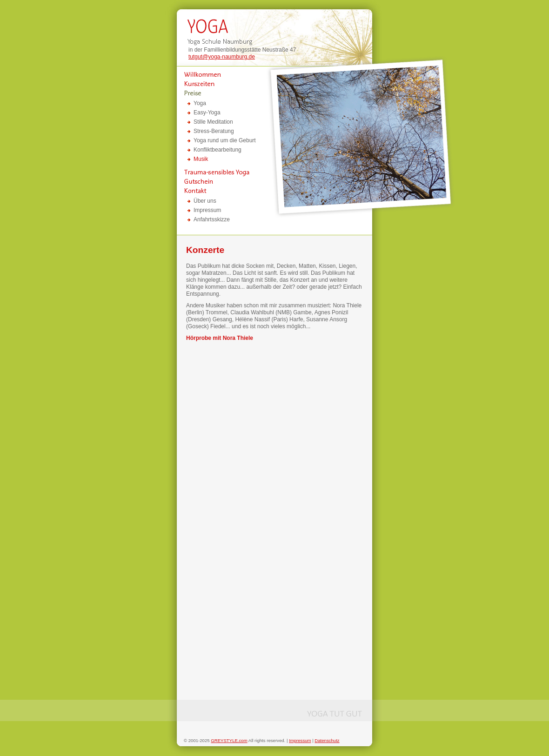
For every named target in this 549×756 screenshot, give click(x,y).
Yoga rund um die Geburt (225, 140)
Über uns (205, 201)
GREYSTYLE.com (229, 740)
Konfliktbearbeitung (218, 150)
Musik (201, 159)
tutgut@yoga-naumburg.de (222, 57)
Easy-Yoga (207, 113)
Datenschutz (327, 740)
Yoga (200, 103)
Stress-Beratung (214, 131)
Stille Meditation (213, 122)
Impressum (207, 210)
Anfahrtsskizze (212, 219)
